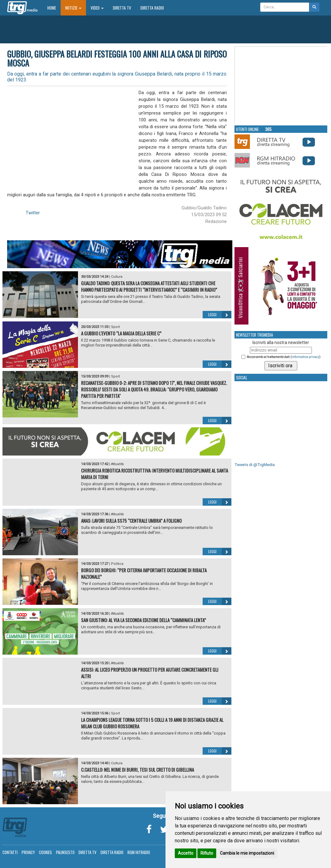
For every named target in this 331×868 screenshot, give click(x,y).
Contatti (10, 852)
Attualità (117, 464)
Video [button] (97, 8)
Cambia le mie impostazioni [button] (247, 853)
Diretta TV (122, 8)
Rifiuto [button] (207, 853)
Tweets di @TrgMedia (255, 465)
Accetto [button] (186, 853)
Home (54, 8)
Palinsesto (65, 852)
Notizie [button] (73, 8)
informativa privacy (305, 357)
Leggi (220, 315)
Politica (117, 564)
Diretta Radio (152, 8)
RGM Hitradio (139, 852)
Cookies (45, 852)
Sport (115, 327)
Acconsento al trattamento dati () (284, 357)
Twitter (33, 213)
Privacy (28, 852)
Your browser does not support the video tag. (281, 85)
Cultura (117, 277)
